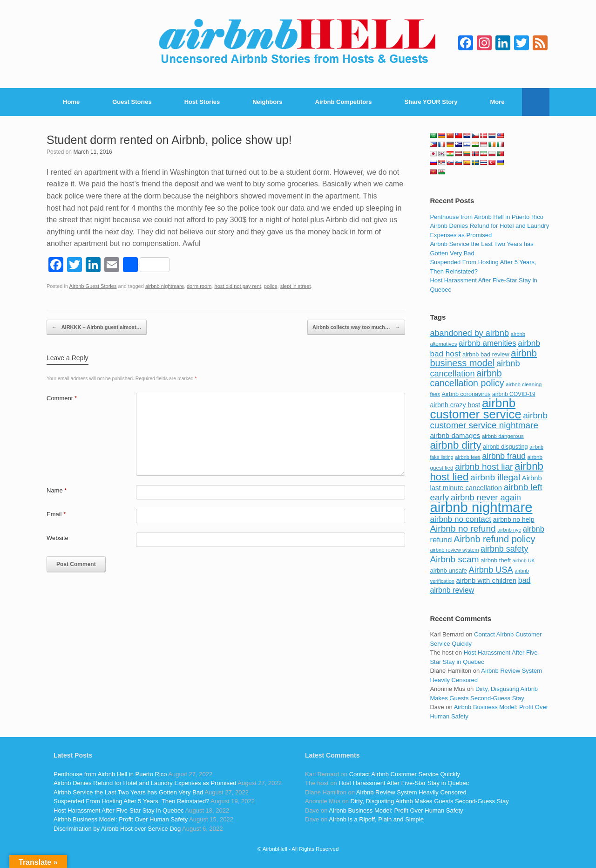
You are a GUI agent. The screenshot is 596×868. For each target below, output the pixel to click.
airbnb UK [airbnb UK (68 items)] (524, 560)
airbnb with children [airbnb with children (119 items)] (487, 580)
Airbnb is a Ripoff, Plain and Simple (376, 819)
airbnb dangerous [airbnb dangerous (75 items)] (503, 436)
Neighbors (267, 102)
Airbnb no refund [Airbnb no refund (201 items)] (463, 529)
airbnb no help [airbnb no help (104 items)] (514, 519)
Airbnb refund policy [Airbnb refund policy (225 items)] (494, 539)
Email (56, 514)
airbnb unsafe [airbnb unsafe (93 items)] (448, 571)
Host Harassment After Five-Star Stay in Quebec (119, 810)
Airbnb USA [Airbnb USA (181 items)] (491, 570)
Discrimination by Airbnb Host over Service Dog (117, 829)
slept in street (296, 286)
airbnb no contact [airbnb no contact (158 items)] (461, 519)
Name (57, 490)
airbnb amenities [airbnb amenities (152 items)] (487, 343)
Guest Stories (132, 102)
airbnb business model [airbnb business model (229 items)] (483, 358)
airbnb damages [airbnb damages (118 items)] (455, 435)
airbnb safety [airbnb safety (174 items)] (504, 549)
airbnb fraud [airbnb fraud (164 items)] (504, 456)
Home (71, 102)
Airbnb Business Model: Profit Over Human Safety (121, 819)
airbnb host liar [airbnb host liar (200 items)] (484, 467)
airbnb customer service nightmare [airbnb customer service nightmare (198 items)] (489, 420)
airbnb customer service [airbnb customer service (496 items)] (475, 409)
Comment (62, 398)
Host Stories (202, 102)
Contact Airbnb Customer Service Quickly (405, 774)
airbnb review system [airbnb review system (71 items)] (454, 550)
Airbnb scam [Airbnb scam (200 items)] (454, 559)
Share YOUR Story (431, 102)
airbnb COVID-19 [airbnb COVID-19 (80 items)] (514, 394)
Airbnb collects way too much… (356, 328)
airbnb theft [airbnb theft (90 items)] (496, 560)
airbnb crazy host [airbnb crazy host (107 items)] (455, 405)
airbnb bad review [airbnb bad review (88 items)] (486, 354)
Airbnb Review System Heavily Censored (411, 792)
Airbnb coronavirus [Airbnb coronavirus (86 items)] (466, 394)
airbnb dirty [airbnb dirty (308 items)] (455, 445)
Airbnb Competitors (344, 102)
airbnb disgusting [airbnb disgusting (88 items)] (505, 447)
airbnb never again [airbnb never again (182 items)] (486, 497)
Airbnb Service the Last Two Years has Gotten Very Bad (128, 792)
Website (58, 538)
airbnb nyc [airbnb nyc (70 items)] (509, 530)
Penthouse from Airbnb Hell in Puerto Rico (487, 217)
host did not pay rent (238, 286)
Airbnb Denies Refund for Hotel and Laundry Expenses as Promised (145, 783)
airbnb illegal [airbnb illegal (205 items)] (495, 477)
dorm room (199, 286)
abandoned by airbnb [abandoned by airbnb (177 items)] (469, 333)
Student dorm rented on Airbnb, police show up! (169, 140)
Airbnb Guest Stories (93, 286)
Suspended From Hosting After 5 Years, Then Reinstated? (131, 801)
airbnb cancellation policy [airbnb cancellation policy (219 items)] (467, 378)
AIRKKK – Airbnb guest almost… (97, 328)
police (271, 286)
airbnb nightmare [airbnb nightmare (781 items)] (481, 507)
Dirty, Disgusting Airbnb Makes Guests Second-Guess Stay (430, 801)
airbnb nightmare (165, 286)
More (498, 102)
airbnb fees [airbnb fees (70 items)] (467, 457)
